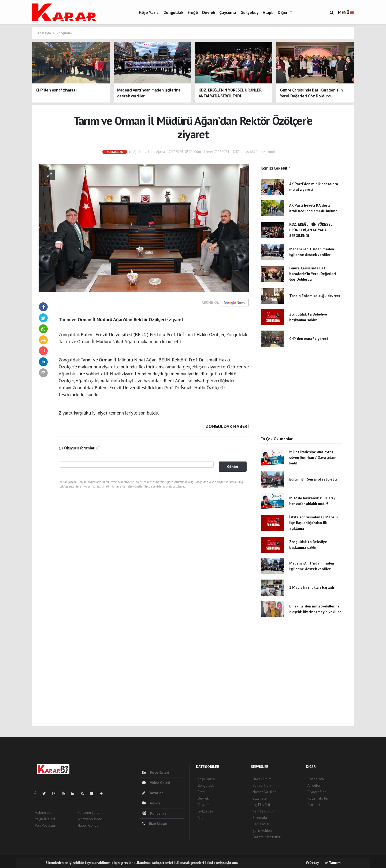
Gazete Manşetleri (267, 837)
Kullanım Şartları (90, 812)
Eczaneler (260, 798)
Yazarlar (153, 793)
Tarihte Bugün (263, 811)
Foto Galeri (156, 772)
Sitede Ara (316, 779)
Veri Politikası (45, 825)
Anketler (314, 785)
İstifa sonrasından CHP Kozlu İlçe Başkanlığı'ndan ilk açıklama (313, 523)
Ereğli (193, 12)
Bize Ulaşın (155, 823)
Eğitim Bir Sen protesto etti (313, 479)
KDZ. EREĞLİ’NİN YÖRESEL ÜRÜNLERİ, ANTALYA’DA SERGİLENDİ (311, 230)
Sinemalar (260, 818)
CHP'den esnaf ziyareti (309, 339)
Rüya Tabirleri (318, 798)
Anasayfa (44, 33)
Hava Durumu (263, 779)
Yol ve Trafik (262, 785)
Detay (312, 863)
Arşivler (152, 803)
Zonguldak (173, 12)
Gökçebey (250, 12)
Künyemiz (154, 813)
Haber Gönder (89, 825)
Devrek (209, 12)
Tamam (333, 863)
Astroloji (314, 805)
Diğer (283, 12)
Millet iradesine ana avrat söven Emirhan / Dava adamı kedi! (313, 457)
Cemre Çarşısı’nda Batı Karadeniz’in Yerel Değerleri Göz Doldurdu (313, 274)
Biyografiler (317, 792)
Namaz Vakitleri (264, 792)
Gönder (233, 467)
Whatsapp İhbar (90, 819)
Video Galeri (156, 783)
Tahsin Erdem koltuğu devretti (315, 296)
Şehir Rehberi (263, 830)
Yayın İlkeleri (45, 819)
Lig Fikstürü (261, 805)
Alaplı (268, 12)
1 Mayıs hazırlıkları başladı (312, 587)
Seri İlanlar (261, 824)
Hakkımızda (44, 812)
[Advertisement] (301, 396)
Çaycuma (228, 12)
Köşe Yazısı (149, 12)
